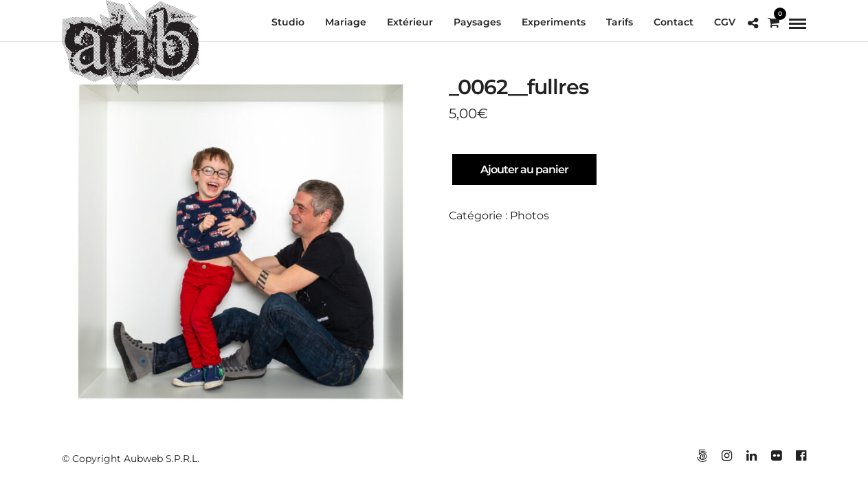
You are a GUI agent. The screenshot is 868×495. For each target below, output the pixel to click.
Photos (530, 216)
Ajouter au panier (524, 170)
